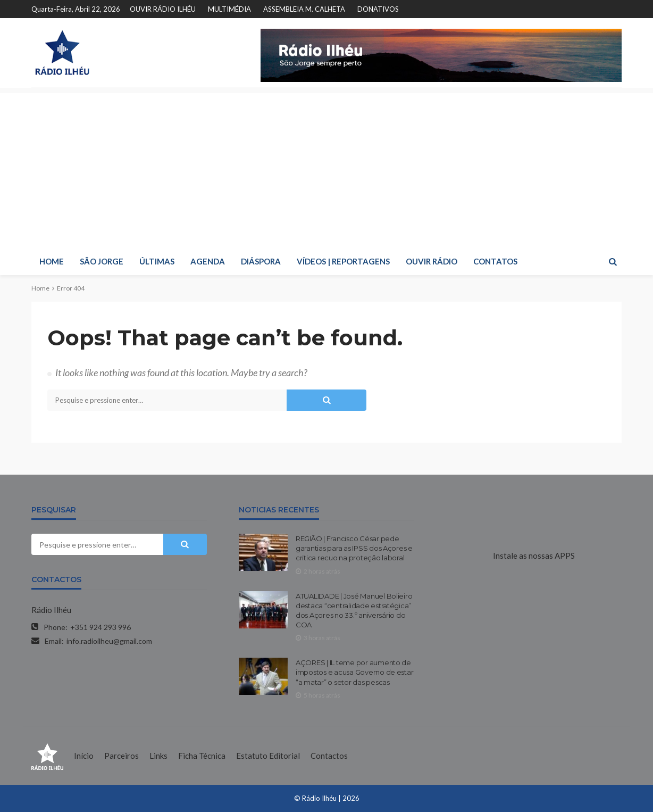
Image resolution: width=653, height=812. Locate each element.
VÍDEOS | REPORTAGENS (343, 261)
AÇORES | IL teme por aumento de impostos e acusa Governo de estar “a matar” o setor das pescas (354, 672)
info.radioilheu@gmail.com (109, 641)
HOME (52, 261)
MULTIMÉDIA (229, 9)
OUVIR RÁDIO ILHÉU (163, 9)
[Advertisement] (326, 168)
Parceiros (122, 756)
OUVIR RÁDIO (432, 261)
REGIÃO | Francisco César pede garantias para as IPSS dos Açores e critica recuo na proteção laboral (354, 548)
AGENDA (208, 261)
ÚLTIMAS (157, 261)
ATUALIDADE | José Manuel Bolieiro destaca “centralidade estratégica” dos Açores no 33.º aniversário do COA (354, 611)
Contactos (329, 756)
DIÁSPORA (261, 261)
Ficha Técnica (202, 756)
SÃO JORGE (102, 261)
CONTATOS (495, 261)
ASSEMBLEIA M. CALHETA (304, 9)
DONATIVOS (378, 9)
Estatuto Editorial (268, 756)
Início (84, 756)
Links (158, 756)
